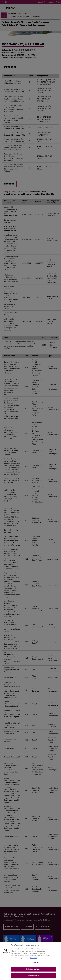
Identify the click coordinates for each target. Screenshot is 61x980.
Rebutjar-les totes (33, 970)
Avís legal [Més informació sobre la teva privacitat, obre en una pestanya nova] (34, 958)
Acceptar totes (33, 976)
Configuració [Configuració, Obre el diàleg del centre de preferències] (33, 963)
